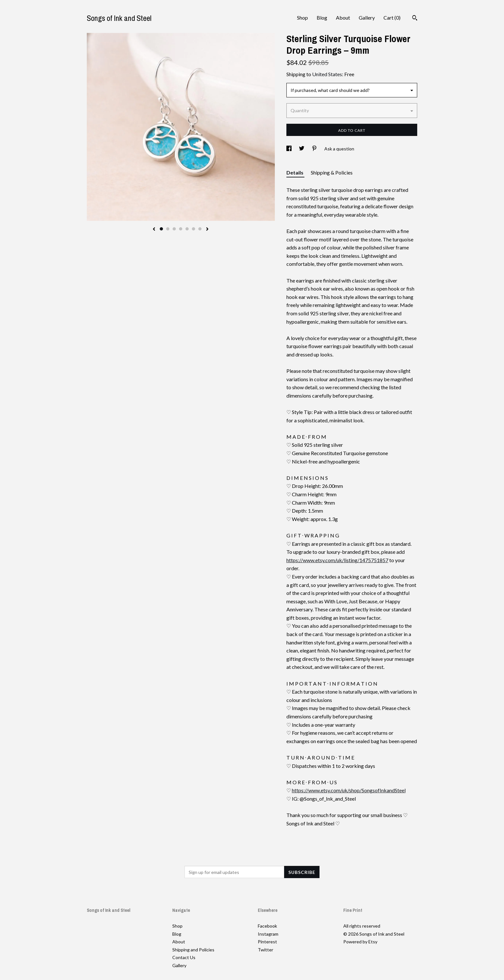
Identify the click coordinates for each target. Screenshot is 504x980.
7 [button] (200, 229)
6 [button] (194, 229)
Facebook (267, 926)
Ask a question (339, 149)
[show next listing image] (207, 229)
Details (295, 172)
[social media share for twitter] (302, 149)
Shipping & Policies (332, 172)
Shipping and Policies (193, 950)
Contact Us (184, 957)
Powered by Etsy (360, 942)
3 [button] (174, 229)
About (343, 18)
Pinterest (267, 942)
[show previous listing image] (154, 229)
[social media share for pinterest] (315, 149)
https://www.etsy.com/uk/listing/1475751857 (337, 560)
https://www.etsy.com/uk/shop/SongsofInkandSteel (349, 790)
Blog (322, 18)
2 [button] (168, 229)
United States (327, 74)
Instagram (268, 934)
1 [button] (161, 229)
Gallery (367, 18)
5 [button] (187, 229)
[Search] (415, 19)
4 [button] (181, 229)
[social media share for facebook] (289, 149)
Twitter (265, 950)
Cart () (392, 18)
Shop (302, 18)
